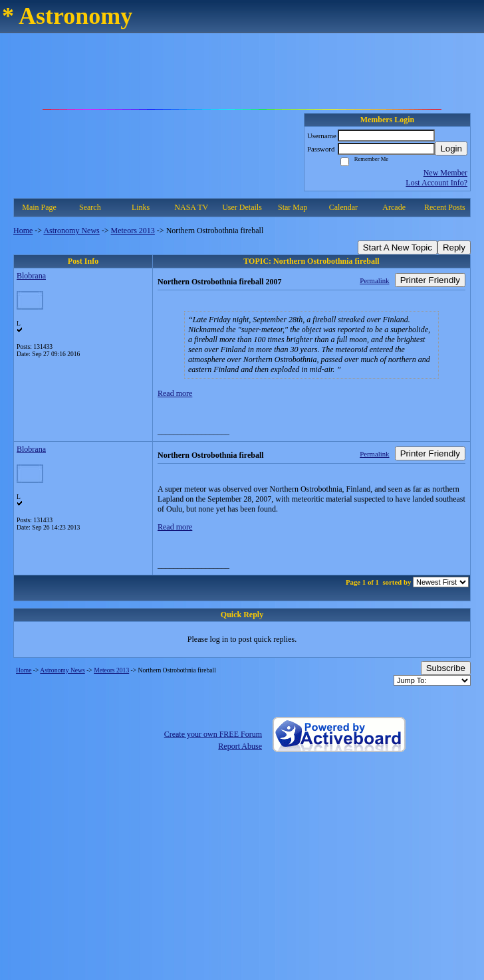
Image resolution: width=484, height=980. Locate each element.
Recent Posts (445, 207)
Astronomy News (71, 231)
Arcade (394, 207)
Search (90, 207)
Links (141, 207)
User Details (242, 207)
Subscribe (446, 668)
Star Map (293, 207)
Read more (175, 393)
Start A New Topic (398, 247)
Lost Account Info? (436, 183)
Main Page (39, 207)
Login (451, 148)
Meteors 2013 (133, 231)
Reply (454, 247)
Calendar (343, 207)
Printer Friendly (430, 280)
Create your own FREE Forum (213, 734)
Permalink (374, 280)
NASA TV (191, 207)
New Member (445, 173)
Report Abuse (240, 746)
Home (23, 231)
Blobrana (31, 276)
